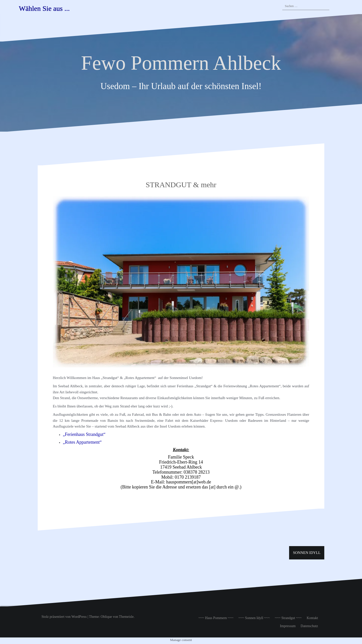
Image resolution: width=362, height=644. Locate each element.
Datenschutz (309, 626)
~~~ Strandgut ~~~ (288, 618)
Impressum (288, 626)
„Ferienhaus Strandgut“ (84, 434)
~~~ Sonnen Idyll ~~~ (254, 618)
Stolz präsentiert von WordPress (64, 617)
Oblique (106, 617)
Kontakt (312, 618)
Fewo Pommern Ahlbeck (181, 63)
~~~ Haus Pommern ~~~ (216, 618)
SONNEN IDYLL (307, 553)
